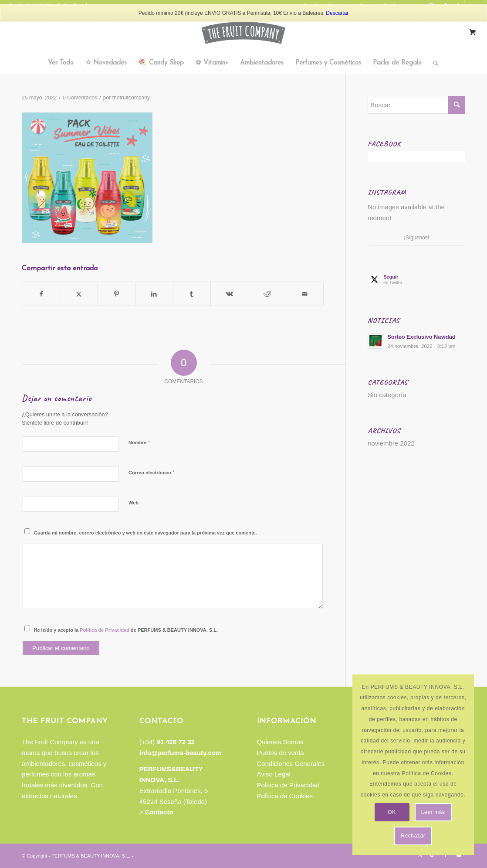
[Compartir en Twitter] (79, 294)
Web (134, 503)
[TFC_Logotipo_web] (243, 33)
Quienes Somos (280, 742)
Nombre (139, 442)
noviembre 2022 (391, 443)
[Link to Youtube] (459, 855)
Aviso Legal (274, 774)
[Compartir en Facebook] (41, 294)
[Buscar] (433, 63)
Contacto (159, 812)
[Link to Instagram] (419, 855)
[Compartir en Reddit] (267, 294)
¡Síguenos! (416, 238)
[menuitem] (61, 63)
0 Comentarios (80, 98)
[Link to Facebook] (446, 855)
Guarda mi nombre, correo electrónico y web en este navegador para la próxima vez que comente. (145, 533)
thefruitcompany (131, 98)
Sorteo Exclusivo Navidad (421, 337)
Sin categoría (387, 395)
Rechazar (413, 836)
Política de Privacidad (105, 630)
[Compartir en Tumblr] (192, 294)
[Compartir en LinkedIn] (154, 294)
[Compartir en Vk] (229, 294)
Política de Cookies (285, 796)
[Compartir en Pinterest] (117, 294)
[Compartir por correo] (305, 294)
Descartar (337, 13)
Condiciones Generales (291, 764)
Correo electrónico (152, 472)
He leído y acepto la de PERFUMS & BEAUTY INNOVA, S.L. (126, 630)
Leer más (433, 812)
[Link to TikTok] (433, 855)
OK (392, 812)
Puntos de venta (281, 753)
